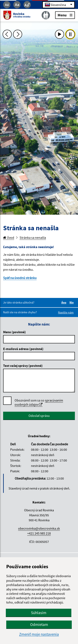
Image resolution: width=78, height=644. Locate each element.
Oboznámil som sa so (39, 402)
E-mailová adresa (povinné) (23, 349)
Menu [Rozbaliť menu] (65, 15)
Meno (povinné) (14, 332)
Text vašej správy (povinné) (23, 366)
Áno (64, 302)
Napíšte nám (66, 312)
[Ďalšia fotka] (18, 34)
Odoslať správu (39, 416)
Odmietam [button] (39, 624)
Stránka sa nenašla (33, 238)
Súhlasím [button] (39, 613)
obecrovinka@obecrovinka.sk (39, 528)
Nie (72, 302)
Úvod (9, 238)
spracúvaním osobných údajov (39, 402)
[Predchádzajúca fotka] (7, 34)
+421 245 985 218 (39, 533)
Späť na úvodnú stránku (20, 278)
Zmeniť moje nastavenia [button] (39, 634)
